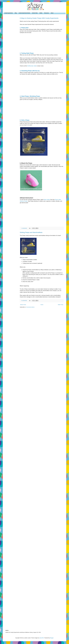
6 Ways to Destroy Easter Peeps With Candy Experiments (39, 18)
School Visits (35, 13)
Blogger (52, 638)
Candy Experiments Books (24, 13)
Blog (16, 13)
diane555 (42, 638)
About (52, 13)
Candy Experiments (9, 13)
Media (41, 13)
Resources (46, 13)
